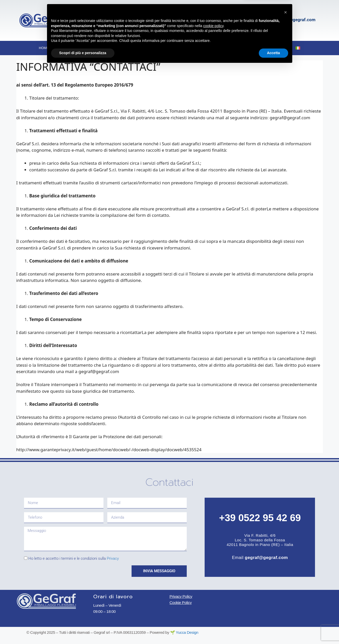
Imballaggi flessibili (116, 48)
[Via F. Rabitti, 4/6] (99, 20)
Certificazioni (222, 48)
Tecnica (159, 48)
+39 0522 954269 (218, 20)
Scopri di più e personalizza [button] (83, 630)
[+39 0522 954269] (188, 20)
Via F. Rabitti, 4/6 (127, 15)
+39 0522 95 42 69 (260, 518)
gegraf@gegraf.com (296, 20)
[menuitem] (298, 48)
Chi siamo (72, 48)
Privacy (113, 558)
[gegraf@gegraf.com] (264, 20)
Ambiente (188, 48)
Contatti (276, 48)
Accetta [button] (273, 630)
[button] (286, 589)
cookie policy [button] (213, 603)
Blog (251, 48)
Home (44, 48)
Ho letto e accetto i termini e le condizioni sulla (74, 558)
